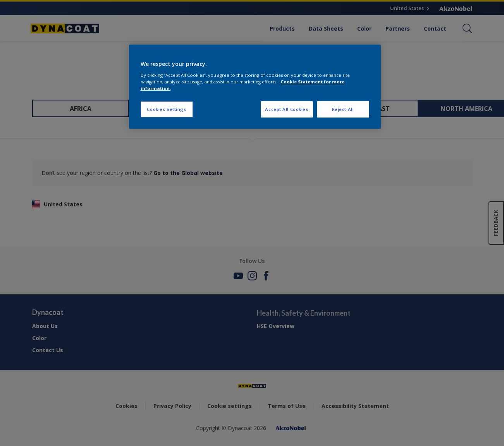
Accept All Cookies (286, 109)
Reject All (343, 109)
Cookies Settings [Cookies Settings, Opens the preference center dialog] (166, 109)
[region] (255, 87)
